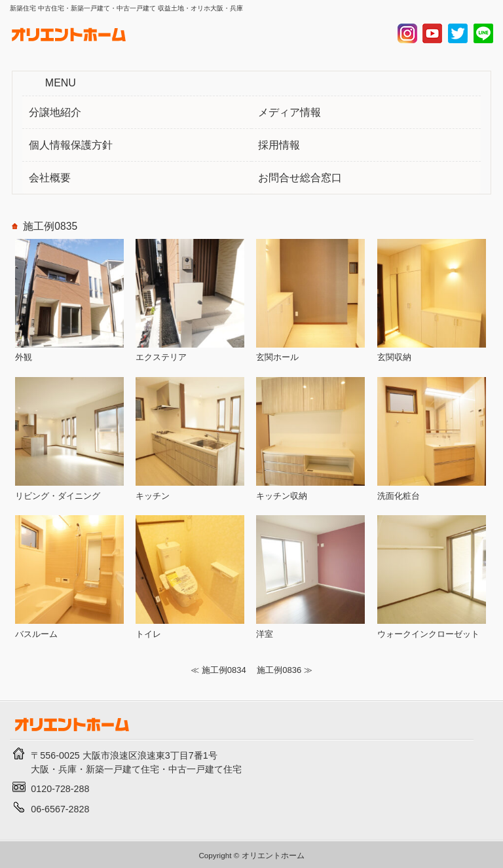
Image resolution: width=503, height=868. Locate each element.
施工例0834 (224, 670)
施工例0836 (279, 670)
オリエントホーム (273, 855)
